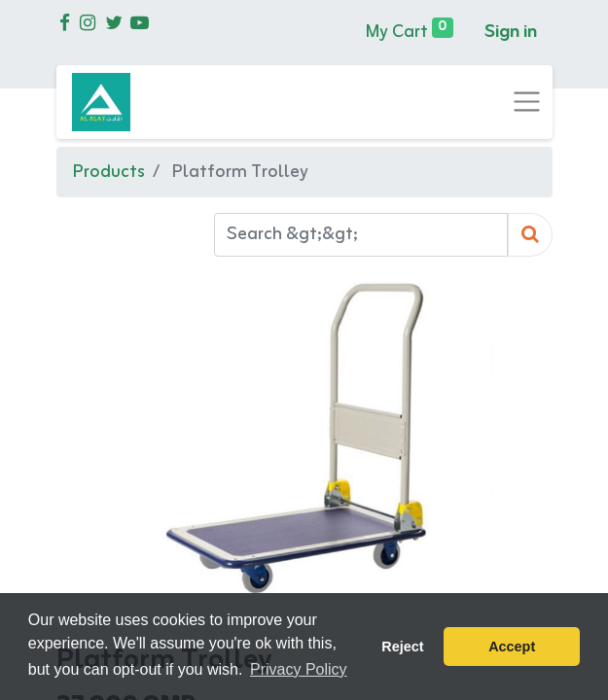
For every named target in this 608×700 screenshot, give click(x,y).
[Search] (530, 235)
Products (108, 172)
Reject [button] (402, 647)
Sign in (511, 32)
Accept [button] (512, 647)
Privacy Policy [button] (299, 669)
